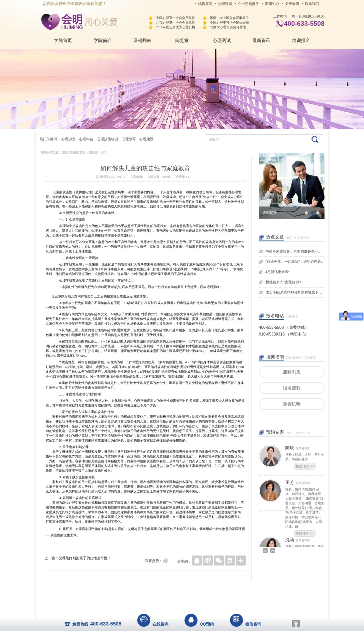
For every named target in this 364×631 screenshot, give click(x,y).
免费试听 (292, 405)
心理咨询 (225, 4)
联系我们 (312, 4)
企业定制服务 (248, 4)
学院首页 (63, 40)
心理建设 (146, 139)
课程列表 (142, 40)
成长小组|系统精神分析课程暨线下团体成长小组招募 (295, 292)
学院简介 (103, 40)
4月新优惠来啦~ (278, 272)
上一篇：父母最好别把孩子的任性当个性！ (78, 558)
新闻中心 (272, 4)
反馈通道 (192, 588)
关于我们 (131, 588)
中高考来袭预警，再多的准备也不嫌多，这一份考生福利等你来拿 (295, 251)
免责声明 (233, 588)
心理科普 (86, 139)
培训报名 (301, 40)
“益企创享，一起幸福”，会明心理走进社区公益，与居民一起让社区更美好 (295, 262)
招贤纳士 (172, 588)
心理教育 (129, 139)
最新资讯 (261, 40)
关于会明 (292, 4)
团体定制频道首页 (74, 152)
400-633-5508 (304, 23)
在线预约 (305, 468)
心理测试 (222, 40)
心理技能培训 (107, 139)
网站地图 (212, 588)
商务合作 (152, 588)
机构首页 (205, 4)
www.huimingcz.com (179, 600)
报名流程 (292, 389)
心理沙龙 (68, 139)
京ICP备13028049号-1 (201, 595)
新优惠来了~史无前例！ (284, 282)
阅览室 (182, 40)
